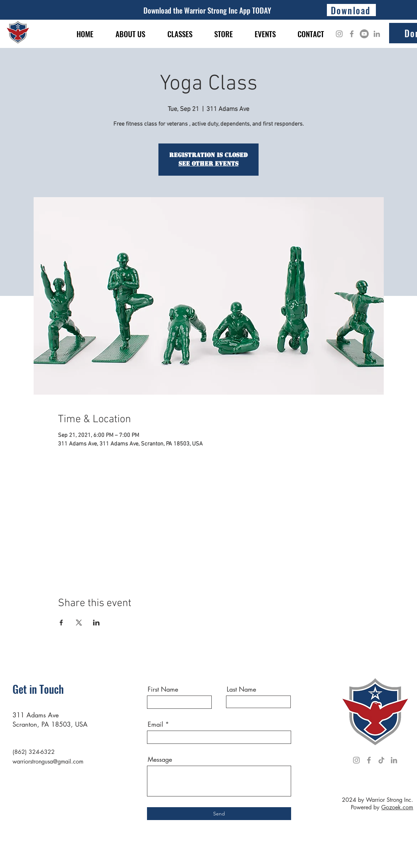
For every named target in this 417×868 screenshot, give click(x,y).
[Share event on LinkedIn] (96, 623)
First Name (163, 689)
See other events (208, 164)
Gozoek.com (397, 807)
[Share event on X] (79, 623)
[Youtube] (364, 34)
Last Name (241, 689)
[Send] (219, 814)
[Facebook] (352, 34)
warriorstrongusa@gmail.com (48, 762)
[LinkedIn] (377, 34)
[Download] (351, 10)
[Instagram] (339, 34)
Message (160, 759)
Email (155, 724)
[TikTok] (381, 760)
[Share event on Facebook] (61, 623)
